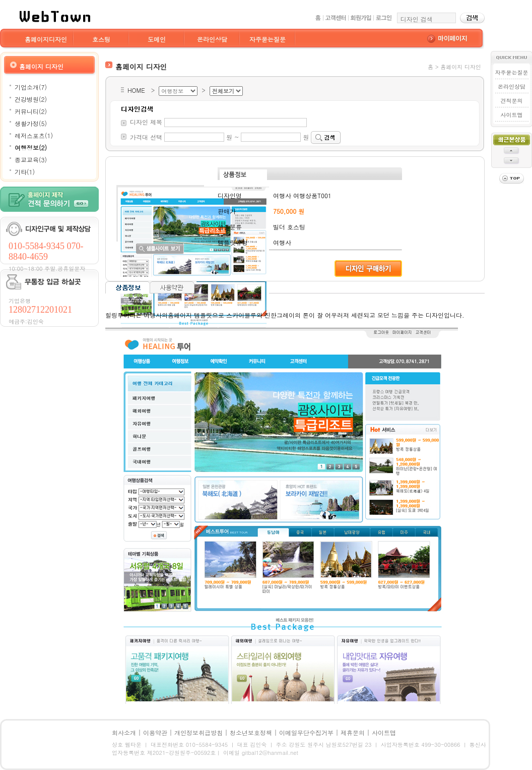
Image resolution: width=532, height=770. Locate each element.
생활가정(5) (31, 123)
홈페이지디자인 (46, 39)
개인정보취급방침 (198, 732)
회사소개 (124, 732)
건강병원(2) (31, 99)
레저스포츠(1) (34, 135)
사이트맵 (511, 115)
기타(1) (25, 172)
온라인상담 (212, 39)
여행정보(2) (31, 147)
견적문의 (511, 101)
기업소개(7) (31, 87)
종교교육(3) (31, 160)
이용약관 (155, 732)
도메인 (157, 39)
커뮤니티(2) (31, 111)
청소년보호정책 (251, 732)
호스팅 (101, 39)
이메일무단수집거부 (306, 732)
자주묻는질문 (268, 39)
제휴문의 (353, 732)
